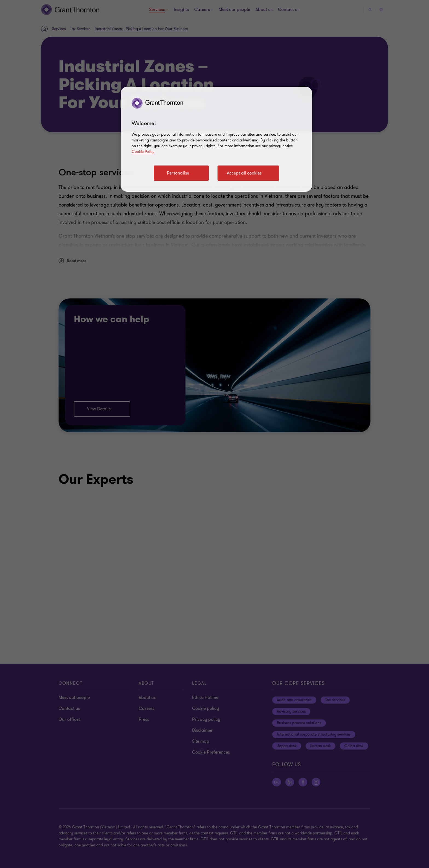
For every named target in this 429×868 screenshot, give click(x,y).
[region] (216, 139)
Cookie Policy (143, 152)
